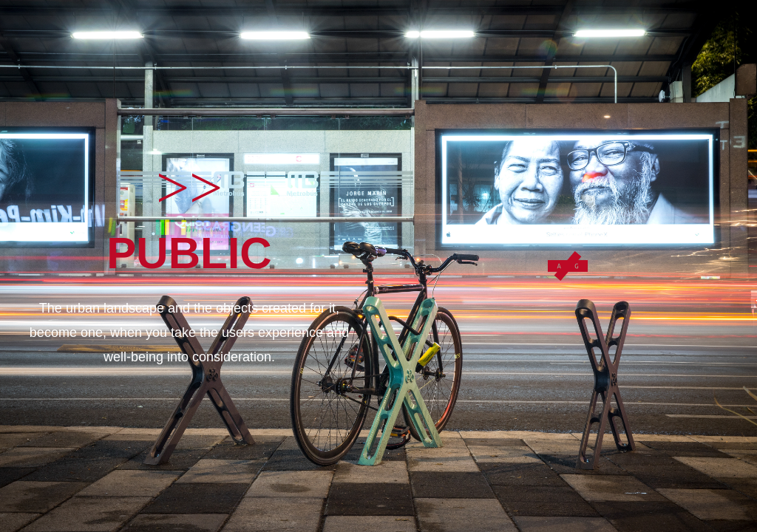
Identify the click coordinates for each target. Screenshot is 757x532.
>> (189, 188)
